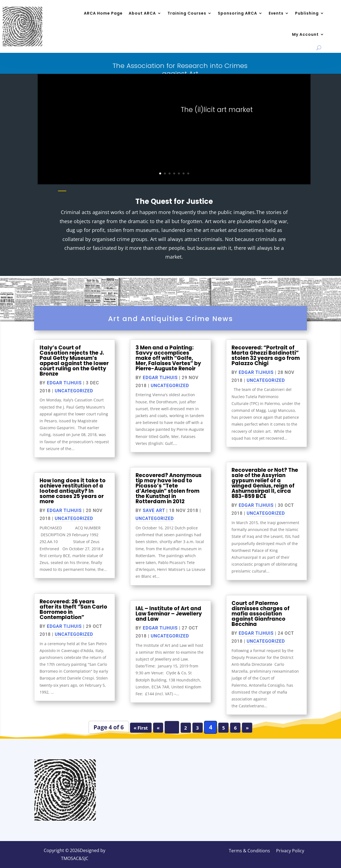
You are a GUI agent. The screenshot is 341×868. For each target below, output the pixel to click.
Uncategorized (74, 391)
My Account (305, 34)
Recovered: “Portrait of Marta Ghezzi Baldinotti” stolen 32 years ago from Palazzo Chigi (266, 355)
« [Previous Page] (158, 728)
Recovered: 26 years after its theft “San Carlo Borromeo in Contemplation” (73, 609)
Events (276, 13)
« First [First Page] (141, 728)
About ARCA (142, 13)
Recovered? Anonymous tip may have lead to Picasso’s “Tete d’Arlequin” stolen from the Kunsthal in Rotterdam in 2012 (169, 488)
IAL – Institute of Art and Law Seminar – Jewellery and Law (169, 614)
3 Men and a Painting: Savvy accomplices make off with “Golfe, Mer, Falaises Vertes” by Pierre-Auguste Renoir (168, 358)
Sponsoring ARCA (237, 13)
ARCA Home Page (103, 13)
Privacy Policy (290, 851)
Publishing (307, 13)
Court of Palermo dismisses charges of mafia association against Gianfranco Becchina (261, 614)
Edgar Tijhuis (64, 383)
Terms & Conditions (249, 851)
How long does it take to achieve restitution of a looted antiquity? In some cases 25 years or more (73, 491)
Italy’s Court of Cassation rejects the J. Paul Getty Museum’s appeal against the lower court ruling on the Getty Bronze (74, 361)
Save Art (154, 510)
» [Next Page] (247, 728)
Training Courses (187, 13)
